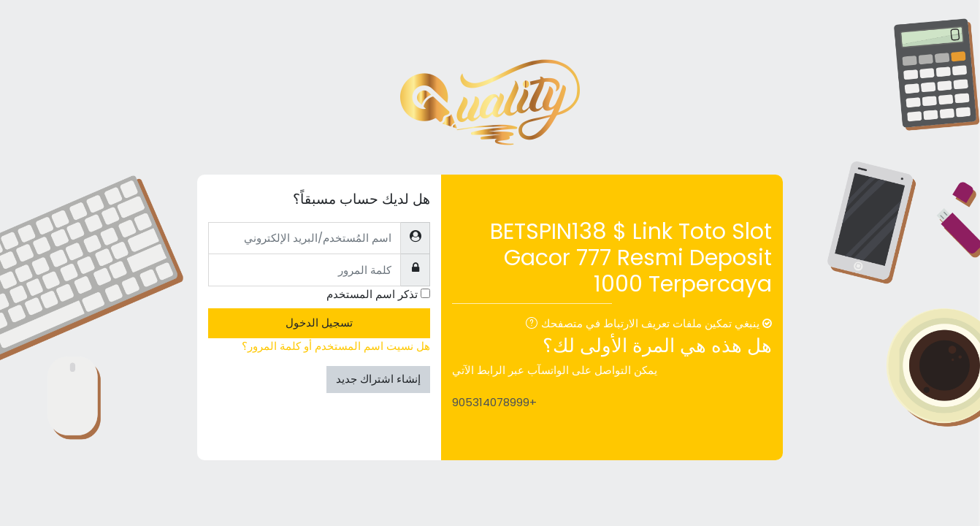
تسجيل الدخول (319, 323)
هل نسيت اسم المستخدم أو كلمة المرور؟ (336, 346)
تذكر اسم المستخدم (372, 294)
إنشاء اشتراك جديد (378, 379)
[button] (529, 325)
